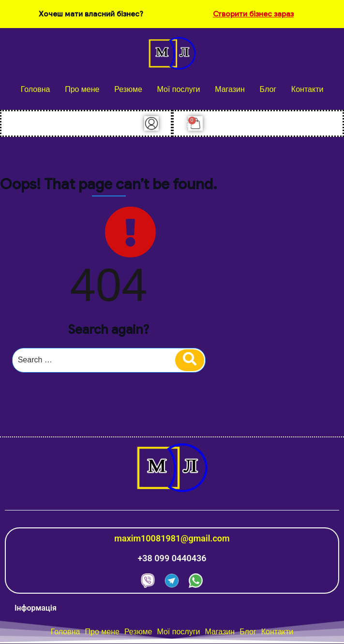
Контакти (307, 89)
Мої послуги (178, 89)
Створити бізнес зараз (253, 14)
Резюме (128, 89)
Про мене (82, 89)
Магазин (230, 89)
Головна (36, 89)
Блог (268, 89)
